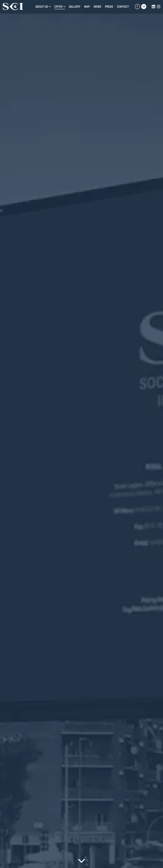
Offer (58, 7)
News (97, 7)
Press (109, 7)
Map (87, 7)
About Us (42, 7)
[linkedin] (153, 7)
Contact (123, 7)
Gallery (75, 7)
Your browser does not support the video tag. (81, 434)
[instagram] (159, 7)
